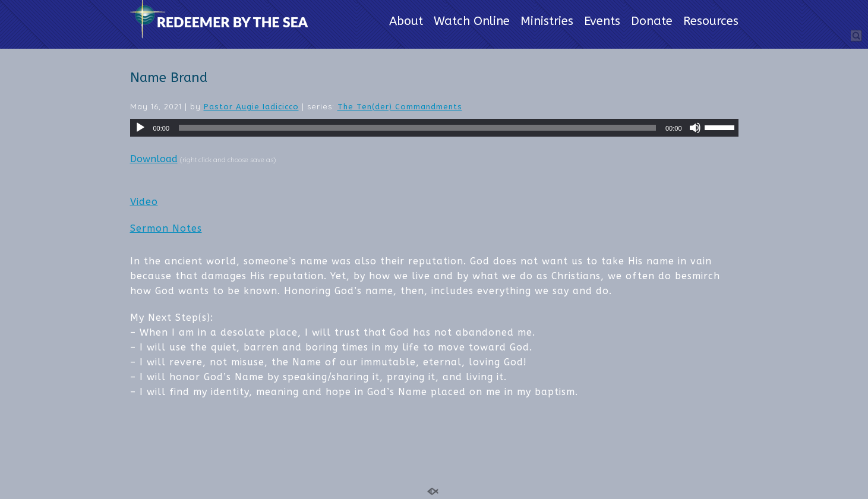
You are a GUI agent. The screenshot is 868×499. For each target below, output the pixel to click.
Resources (711, 22)
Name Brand (169, 78)
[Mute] (695, 128)
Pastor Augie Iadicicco (251, 107)
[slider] (417, 128)
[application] (434, 128)
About (406, 22)
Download (154, 159)
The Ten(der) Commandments (400, 107)
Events (602, 22)
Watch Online (472, 22)
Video (144, 202)
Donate (652, 22)
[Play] (140, 128)
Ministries (547, 22)
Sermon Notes (166, 228)
